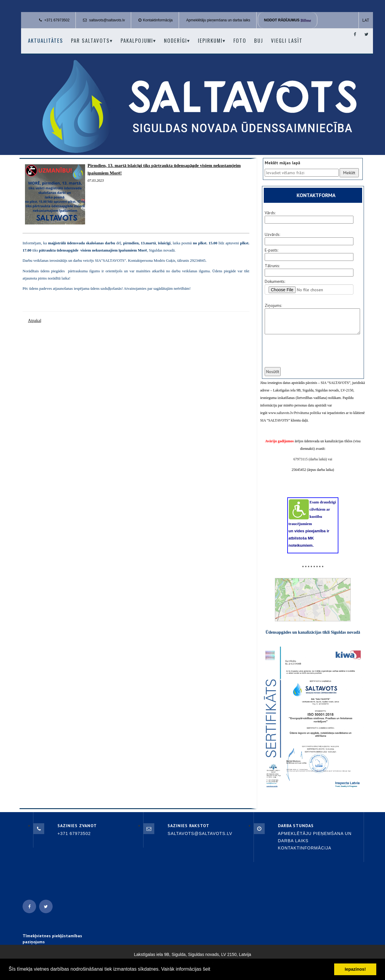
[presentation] (310, 354)
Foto (240, 40)
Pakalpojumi (138, 40)
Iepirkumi (212, 40)
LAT (366, 20)
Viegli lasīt (287, 40)
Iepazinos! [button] (355, 969)
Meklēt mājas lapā (282, 163)
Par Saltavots (92, 40)
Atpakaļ (35, 321)
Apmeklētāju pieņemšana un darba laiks (218, 20)
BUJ (259, 40)
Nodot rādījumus (288, 20)
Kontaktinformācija (158, 20)
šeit (206, 969)
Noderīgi (177, 40)
